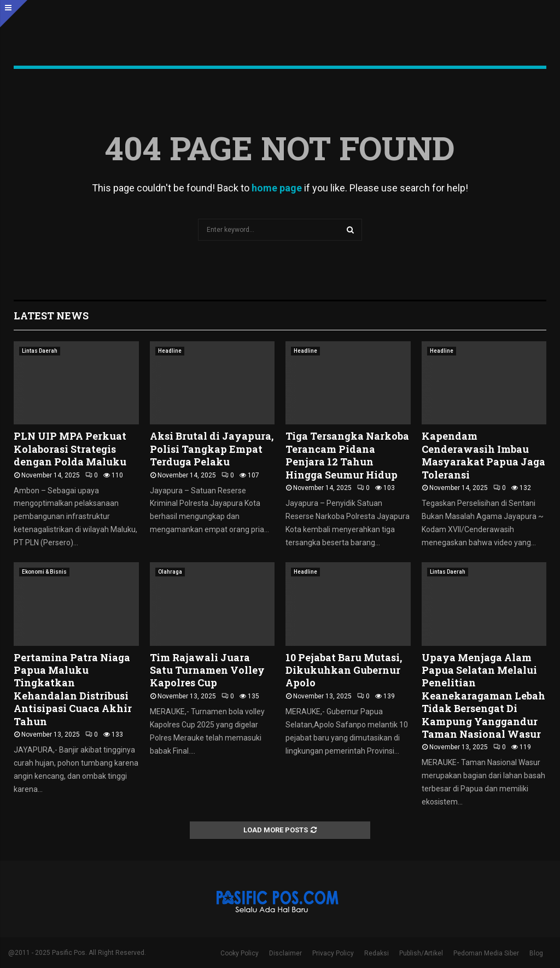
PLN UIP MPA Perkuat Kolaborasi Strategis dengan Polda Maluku (70, 449)
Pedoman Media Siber (486, 953)
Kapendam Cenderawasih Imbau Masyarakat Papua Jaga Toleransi (483, 455)
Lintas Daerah (40, 351)
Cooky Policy (240, 953)
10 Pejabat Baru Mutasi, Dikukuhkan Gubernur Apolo (344, 670)
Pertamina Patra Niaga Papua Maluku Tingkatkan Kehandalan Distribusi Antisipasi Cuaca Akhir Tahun (73, 689)
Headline (170, 351)
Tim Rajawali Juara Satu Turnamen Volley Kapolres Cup (207, 670)
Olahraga (170, 572)
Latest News (51, 316)
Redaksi (377, 953)
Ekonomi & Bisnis (44, 572)
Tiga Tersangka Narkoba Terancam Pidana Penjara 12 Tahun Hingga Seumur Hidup (347, 455)
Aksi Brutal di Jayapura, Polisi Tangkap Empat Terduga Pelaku (212, 449)
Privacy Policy (333, 953)
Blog (536, 953)
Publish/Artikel (421, 953)
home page (277, 188)
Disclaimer (285, 953)
